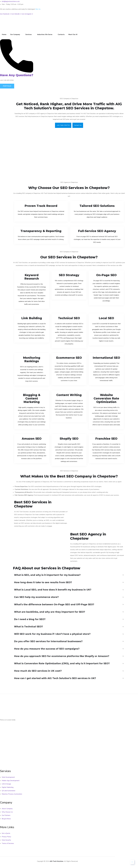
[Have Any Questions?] (17, 72)
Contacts (61, 34)
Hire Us (38, 9)
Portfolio (7, 86)
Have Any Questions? (17, 75)
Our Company (15, 34)
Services (29, 34)
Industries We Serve (45, 34)
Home (4, 34)
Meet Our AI (73, 34)
